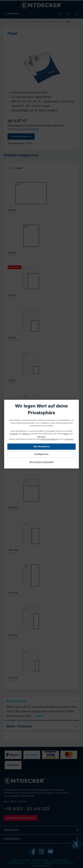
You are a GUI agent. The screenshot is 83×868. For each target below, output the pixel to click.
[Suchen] (61, 13)
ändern (66, 434)
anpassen (14, 434)
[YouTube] (50, 851)
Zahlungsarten (34, 863)
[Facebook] (33, 851)
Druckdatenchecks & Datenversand (58, 863)
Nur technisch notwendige (42, 462)
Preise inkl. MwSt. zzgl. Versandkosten (23, 129)
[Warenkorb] (77, 13)
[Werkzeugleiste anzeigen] (76, 844)
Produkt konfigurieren (21, 136)
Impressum (69, 439)
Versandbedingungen (16, 863)
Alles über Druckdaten (20, 860)
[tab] (41, 709)
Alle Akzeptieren (42, 446)
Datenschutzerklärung (49, 439)
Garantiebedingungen (60, 860)
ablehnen (26, 434)
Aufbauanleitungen (41, 860)
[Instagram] (42, 851)
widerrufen (41, 436)
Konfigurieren (41, 454)
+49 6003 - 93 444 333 (27, 809)
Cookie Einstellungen (41, 865)
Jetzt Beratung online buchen (21, 818)
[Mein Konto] (69, 13)
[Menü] (12, 13)
